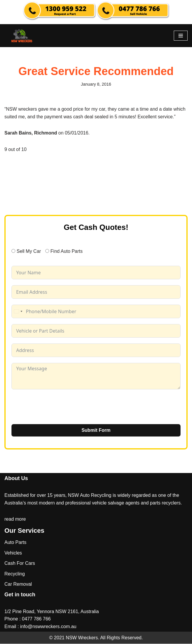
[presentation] (56, 407)
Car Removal (18, 584)
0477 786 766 (36, 619)
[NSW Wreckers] (22, 36)
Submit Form (96, 430)
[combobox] (18, 312)
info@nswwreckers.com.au (48, 627)
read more (15, 519)
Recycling (15, 574)
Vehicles (13, 553)
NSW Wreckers (81, 638)
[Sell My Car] (13, 251)
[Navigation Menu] (181, 36)
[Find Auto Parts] (47, 251)
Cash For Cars (20, 563)
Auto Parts (15, 543)
